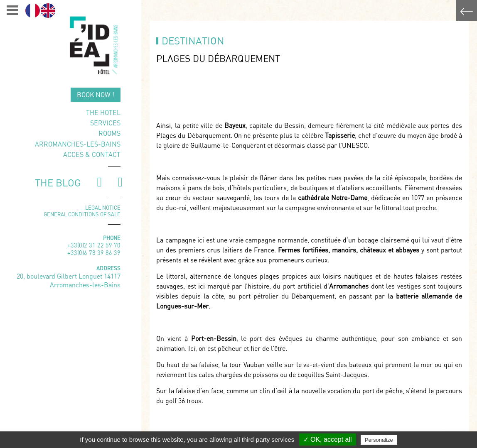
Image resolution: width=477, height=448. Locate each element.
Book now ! (96, 94)
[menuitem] (33, 11)
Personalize (379, 440)
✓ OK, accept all (328, 439)
